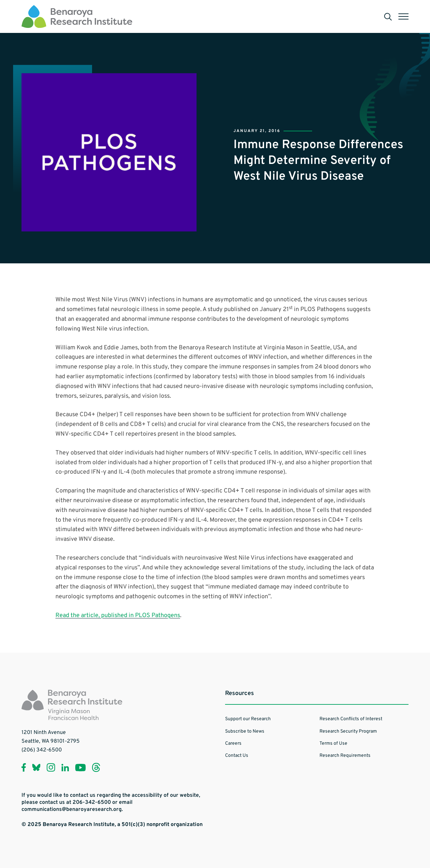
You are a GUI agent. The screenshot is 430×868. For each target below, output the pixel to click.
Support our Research (248, 719)
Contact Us (237, 756)
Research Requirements (345, 756)
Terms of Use (333, 744)
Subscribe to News (245, 731)
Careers (233, 744)
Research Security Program (348, 731)
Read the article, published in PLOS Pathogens (118, 616)
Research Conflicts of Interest (351, 719)
